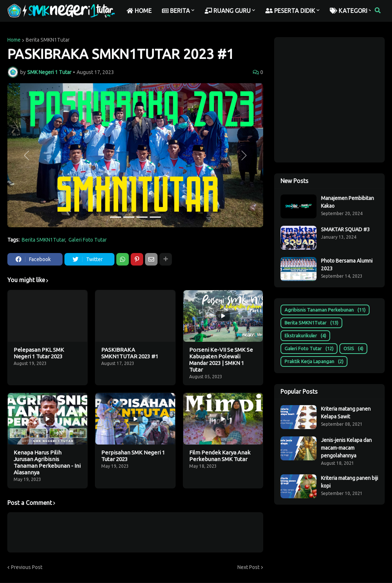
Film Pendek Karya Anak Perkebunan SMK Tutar (220, 456)
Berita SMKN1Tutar (48, 40)
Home (14, 40)
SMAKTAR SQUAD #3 (345, 229)
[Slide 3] (142, 217)
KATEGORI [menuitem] (349, 11)
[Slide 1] (116, 217)
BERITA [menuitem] (176, 11)
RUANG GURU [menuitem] (228, 11)
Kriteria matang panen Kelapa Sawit (346, 413)
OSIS (353, 349)
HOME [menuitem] (139, 11)
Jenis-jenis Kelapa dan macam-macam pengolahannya (346, 448)
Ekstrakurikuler (305, 336)
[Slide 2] (129, 217)
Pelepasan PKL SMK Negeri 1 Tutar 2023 (39, 353)
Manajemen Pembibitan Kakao (347, 202)
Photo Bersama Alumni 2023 (347, 265)
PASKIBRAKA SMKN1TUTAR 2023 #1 (130, 353)
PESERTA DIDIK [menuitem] (290, 11)
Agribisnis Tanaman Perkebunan (325, 310)
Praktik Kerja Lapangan (314, 361)
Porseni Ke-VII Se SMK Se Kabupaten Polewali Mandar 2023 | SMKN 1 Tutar (221, 360)
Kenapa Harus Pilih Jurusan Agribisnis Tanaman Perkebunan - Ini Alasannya (47, 462)
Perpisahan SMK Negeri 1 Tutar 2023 (133, 456)
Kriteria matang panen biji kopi (349, 482)
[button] (378, 11)
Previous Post (27, 567)
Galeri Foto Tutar (88, 240)
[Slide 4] (155, 217)
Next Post (248, 567)
